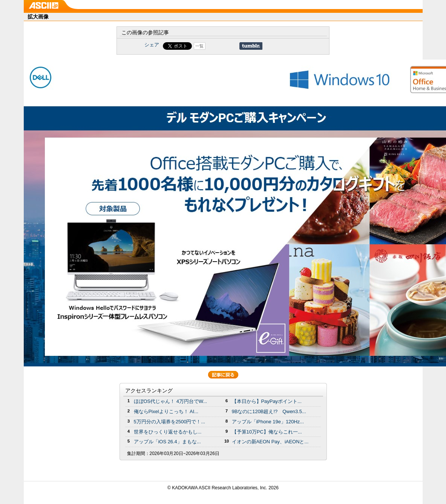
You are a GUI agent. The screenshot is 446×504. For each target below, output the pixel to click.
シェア (152, 45)
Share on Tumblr (251, 46)
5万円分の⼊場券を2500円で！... (170, 422)
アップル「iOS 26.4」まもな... (167, 442)
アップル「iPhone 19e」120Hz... (268, 422)
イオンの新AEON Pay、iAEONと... (270, 442)
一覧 (199, 46)
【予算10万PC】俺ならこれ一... (267, 432)
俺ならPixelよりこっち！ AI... (166, 411)
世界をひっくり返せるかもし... (168, 432)
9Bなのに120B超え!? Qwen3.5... (269, 411)
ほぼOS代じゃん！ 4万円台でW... (171, 401)
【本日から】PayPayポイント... (267, 401)
